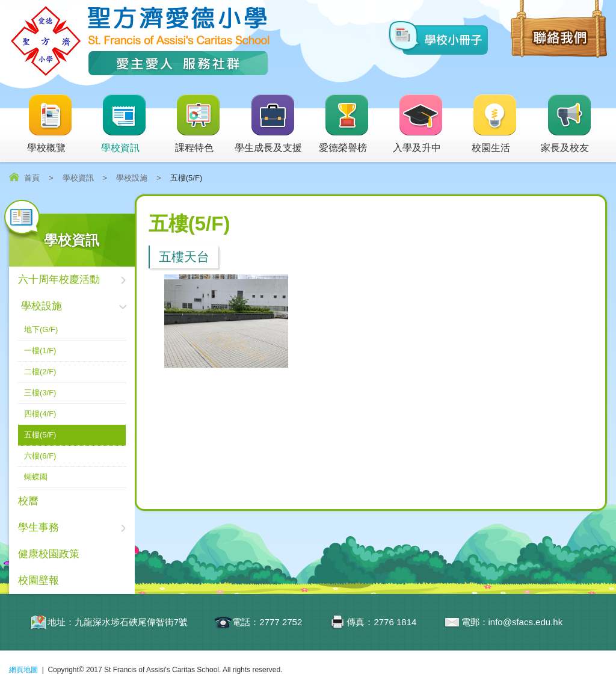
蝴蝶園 (36, 477)
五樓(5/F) (40, 435)
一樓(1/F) (40, 351)
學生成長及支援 (268, 124)
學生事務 (38, 527)
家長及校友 (566, 124)
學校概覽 (50, 124)
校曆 (28, 501)
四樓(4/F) (40, 414)
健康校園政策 (49, 554)
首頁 (32, 178)
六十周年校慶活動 (59, 280)
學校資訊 (124, 124)
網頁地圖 (23, 670)
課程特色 (198, 124)
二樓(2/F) (40, 372)
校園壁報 (38, 580)
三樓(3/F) (40, 393)
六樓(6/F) (40, 456)
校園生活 (495, 124)
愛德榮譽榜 (344, 124)
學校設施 (132, 178)
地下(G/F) (41, 329)
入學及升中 (418, 124)
